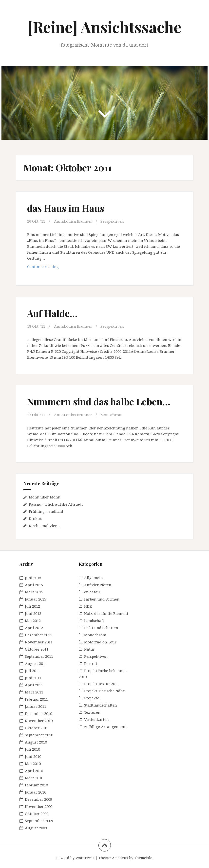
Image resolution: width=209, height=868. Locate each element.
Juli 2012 (32, 606)
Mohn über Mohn (45, 497)
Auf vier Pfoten (98, 585)
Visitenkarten (96, 719)
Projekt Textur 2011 (102, 684)
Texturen (92, 712)
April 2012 (34, 628)
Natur (89, 649)
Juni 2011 (33, 678)
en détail (92, 592)
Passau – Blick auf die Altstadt (56, 504)
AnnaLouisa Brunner (73, 221)
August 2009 (36, 828)
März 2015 (34, 592)
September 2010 (39, 735)
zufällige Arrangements (106, 726)
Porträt (91, 663)
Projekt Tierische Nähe (104, 691)
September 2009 (39, 821)
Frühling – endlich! (46, 511)
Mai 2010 (33, 763)
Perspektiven (112, 221)
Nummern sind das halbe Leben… (99, 401)
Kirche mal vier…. (45, 526)
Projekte (92, 698)
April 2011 (34, 685)
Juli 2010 (32, 749)
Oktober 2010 (37, 728)
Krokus (35, 518)
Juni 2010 (33, 756)
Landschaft (94, 620)
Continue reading (47, 268)
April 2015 (34, 585)
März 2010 (34, 778)
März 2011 (34, 692)
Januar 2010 (36, 792)
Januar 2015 (36, 599)
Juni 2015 (33, 578)
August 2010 (36, 742)
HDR (88, 606)
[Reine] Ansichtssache (104, 27)
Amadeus (120, 858)
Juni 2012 (33, 613)
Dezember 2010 (38, 713)
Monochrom (112, 415)
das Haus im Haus (66, 208)
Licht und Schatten (101, 628)
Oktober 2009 (37, 814)
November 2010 (39, 721)
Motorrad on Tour (100, 642)
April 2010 (34, 771)
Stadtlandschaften (101, 705)
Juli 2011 (32, 671)
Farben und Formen (102, 599)
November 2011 (39, 642)
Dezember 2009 (38, 799)
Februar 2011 (36, 699)
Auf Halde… (52, 313)
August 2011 (36, 663)
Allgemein (94, 578)
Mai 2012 (33, 620)
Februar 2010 (36, 785)
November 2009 (39, 806)
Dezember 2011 (38, 635)
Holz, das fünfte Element (106, 613)
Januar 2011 (36, 706)
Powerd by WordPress (75, 858)
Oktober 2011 (37, 649)
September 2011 (39, 656)
